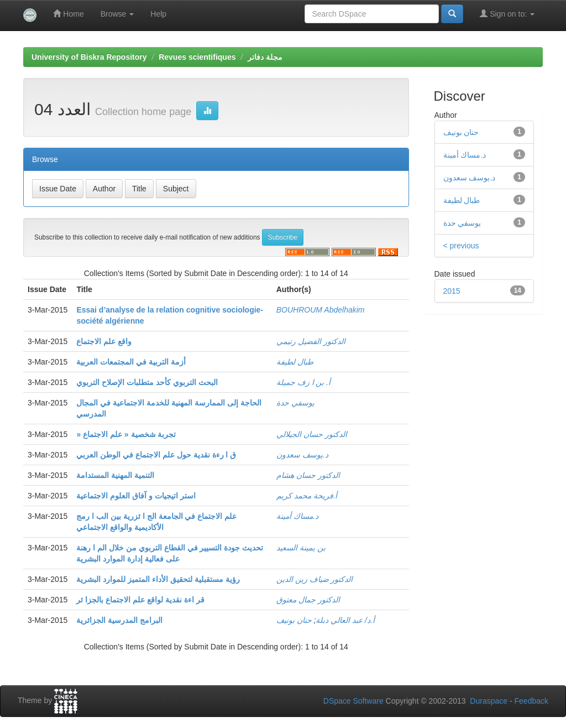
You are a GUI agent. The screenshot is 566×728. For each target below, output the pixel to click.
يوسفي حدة (295, 403)
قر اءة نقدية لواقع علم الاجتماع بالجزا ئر (140, 600)
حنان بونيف (294, 620)
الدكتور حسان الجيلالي (312, 434)
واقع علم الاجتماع (104, 341)
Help (158, 14)
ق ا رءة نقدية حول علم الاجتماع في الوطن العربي (156, 455)
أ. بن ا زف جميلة (303, 382)
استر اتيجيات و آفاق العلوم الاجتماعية (136, 496)
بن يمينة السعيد (301, 548)
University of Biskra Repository (89, 57)
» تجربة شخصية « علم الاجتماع (126, 434)
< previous (461, 246)
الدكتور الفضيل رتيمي (311, 341)
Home (68, 14)
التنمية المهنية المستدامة (115, 475)
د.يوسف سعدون (302, 455)
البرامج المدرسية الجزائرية (119, 620)
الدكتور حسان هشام (308, 475)
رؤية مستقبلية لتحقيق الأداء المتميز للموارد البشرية (158, 579)
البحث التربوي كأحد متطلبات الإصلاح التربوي (147, 382)
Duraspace (489, 701)
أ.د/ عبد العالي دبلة (345, 620)
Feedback (531, 701)
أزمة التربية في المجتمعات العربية (131, 362)
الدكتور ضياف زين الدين (315, 579)
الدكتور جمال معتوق (308, 600)
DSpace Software (353, 701)
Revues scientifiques (197, 57)
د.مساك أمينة (297, 516)
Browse (117, 14)
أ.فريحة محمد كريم (307, 496)
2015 (452, 291)
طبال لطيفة (295, 362)
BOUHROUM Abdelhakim (321, 310)
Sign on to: (507, 14)
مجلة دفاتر (265, 57)
